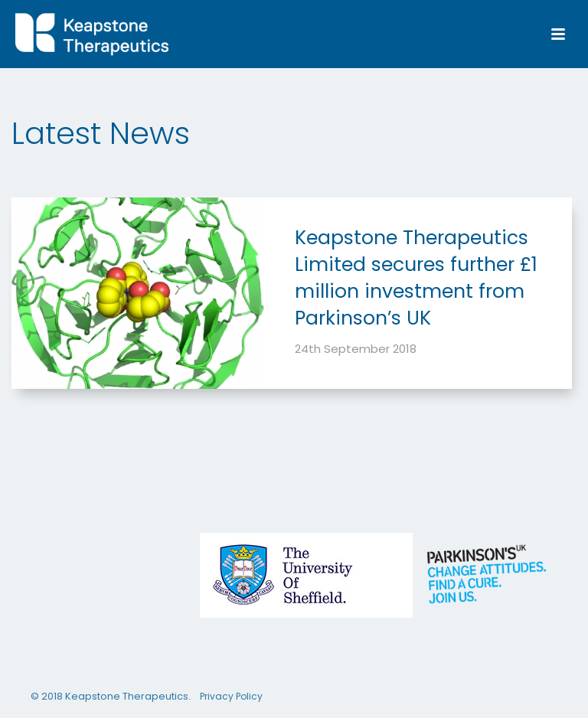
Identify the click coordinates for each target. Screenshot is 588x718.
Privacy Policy (231, 697)
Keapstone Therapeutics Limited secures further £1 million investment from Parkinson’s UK (416, 278)
